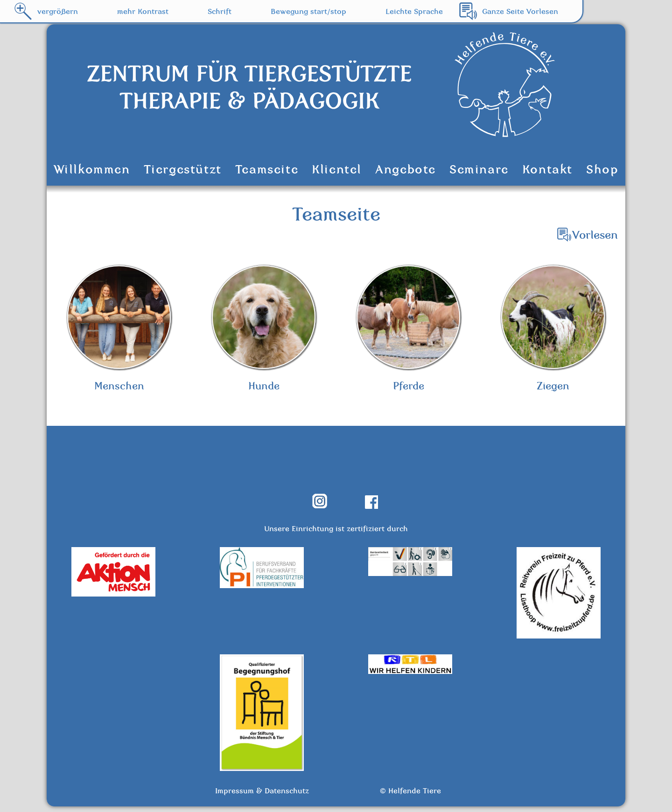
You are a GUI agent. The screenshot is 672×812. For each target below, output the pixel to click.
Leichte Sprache (414, 11)
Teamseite (267, 169)
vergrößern (58, 11)
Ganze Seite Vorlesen (520, 11)
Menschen (119, 332)
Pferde (408, 332)
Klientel (337, 169)
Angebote (406, 169)
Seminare (479, 169)
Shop (602, 169)
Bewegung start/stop (308, 11)
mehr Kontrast (143, 11)
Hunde (264, 332)
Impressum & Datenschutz (262, 796)
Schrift (220, 11)
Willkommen (92, 169)
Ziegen (553, 332)
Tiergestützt (183, 169)
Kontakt (547, 169)
